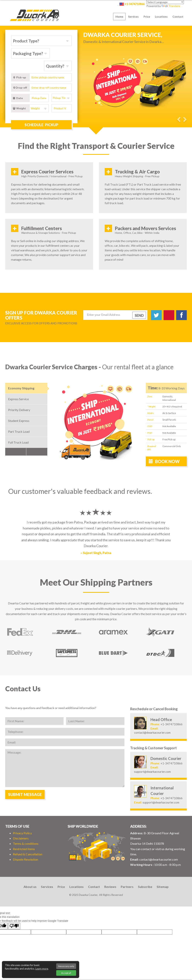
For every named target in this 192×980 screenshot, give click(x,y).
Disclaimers (21, 838)
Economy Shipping (21, 388)
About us (30, 887)
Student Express (19, 421)
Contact (178, 17)
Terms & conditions (26, 843)
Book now (164, 461)
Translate (171, 6)
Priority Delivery (19, 410)
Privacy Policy (22, 833)
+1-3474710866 (135, 4)
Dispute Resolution (25, 859)
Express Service (18, 399)
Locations (161, 17)
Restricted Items (24, 849)
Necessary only (66, 966)
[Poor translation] (14, 926)
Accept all (66, 973)
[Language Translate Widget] (165, 2)
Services (133, 17)
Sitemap (163, 887)
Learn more (42, 969)
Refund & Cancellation (28, 854)
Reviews (110, 887)
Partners (127, 887)
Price (147, 17)
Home (119, 17)
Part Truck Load (19, 431)
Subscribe (145, 887)
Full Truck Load (18, 442)
